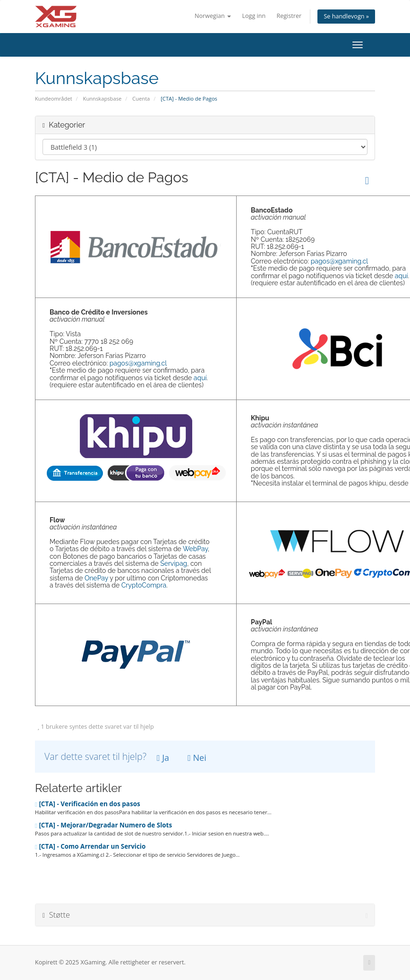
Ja (163, 758)
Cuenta (141, 98)
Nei (197, 758)
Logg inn (254, 16)
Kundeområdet (54, 98)
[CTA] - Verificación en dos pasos (88, 804)
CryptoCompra (144, 585)
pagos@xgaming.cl (339, 261)
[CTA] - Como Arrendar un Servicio (90, 846)
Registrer (289, 16)
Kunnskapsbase (102, 98)
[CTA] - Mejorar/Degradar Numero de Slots (103, 825)
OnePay (96, 578)
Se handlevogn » (346, 16)
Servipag (174, 563)
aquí (401, 276)
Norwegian (213, 16)
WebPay (195, 549)
